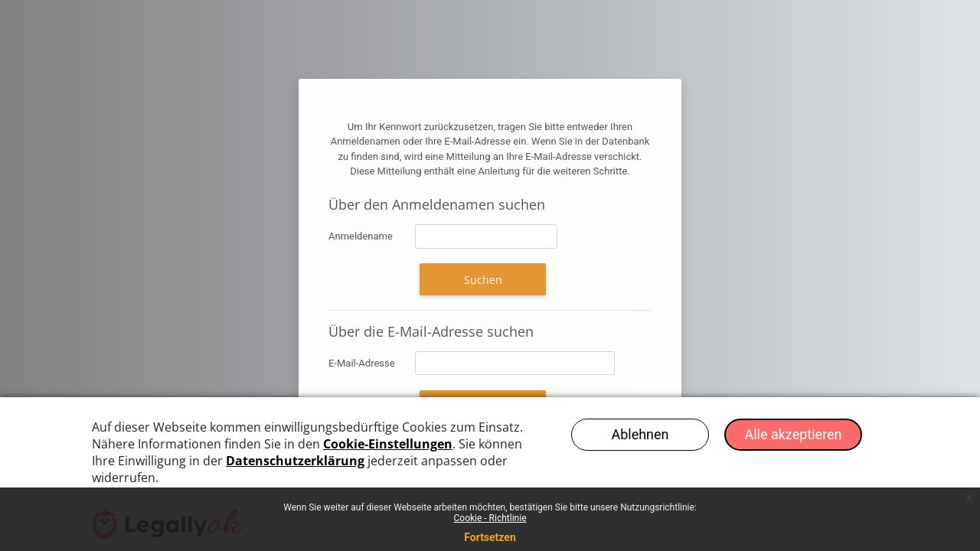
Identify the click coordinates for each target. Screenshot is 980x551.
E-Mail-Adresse (362, 363)
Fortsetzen (490, 537)
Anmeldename (361, 236)
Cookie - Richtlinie (490, 518)
